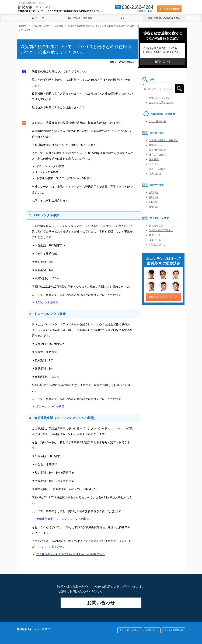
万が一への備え (157, 169)
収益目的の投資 (157, 150)
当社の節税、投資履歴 (80, 18)
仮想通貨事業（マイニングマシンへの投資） (64, 519)
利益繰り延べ (156, 145)
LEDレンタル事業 (47, 302)
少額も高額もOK (158, 245)
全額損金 (154, 192)
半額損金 (154, 197)
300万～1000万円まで (161, 230)
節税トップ (38, 18)
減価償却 (154, 207)
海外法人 (154, 164)
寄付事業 (154, 159)
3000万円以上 (156, 240)
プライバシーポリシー (130, 630)
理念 (122, 18)
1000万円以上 (156, 235)
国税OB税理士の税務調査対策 (164, 18)
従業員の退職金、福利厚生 (163, 140)
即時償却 (154, 202)
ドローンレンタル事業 (50, 406)
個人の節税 (155, 174)
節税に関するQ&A (159, 98)
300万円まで (156, 226)
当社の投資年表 (157, 121)
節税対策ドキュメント (29, 629)
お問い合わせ (101, 603)
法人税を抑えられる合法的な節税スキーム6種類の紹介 (71, 554)
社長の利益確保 (157, 155)
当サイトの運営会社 (174, 630)
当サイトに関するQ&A (161, 102)
